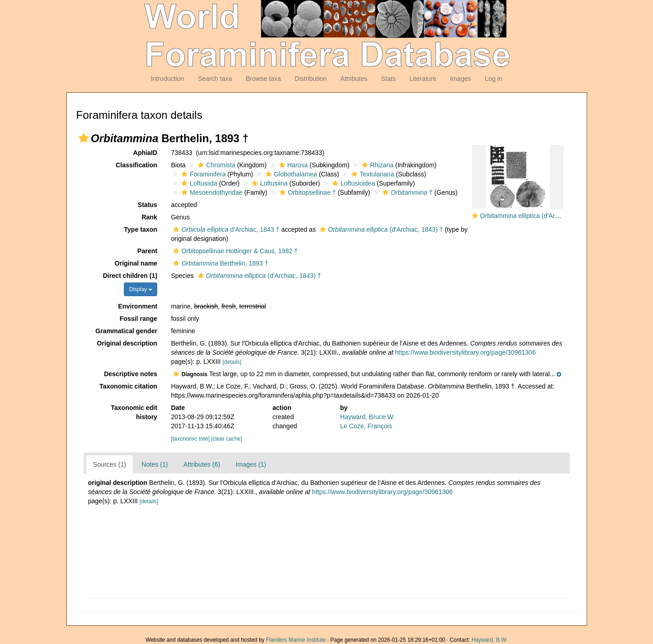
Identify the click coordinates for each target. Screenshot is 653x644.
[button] (84, 138)
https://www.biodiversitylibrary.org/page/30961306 (466, 352)
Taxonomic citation (129, 386)
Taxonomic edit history (134, 412)
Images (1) (251, 464)
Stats (388, 79)
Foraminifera (202, 174)
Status (147, 205)
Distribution (311, 79)
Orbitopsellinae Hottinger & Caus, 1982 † (234, 251)
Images (461, 79)
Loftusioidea (353, 183)
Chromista (215, 165)
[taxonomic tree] (190, 439)
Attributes (354, 79)
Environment (138, 306)
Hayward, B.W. (490, 640)
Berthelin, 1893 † (220, 263)
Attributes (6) (202, 464)
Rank (149, 217)
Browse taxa (263, 79)
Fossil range (138, 319)
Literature (423, 79)
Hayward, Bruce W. (367, 417)
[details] (232, 362)
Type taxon (141, 229)
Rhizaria (377, 165)
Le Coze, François (366, 426)
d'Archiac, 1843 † (225, 229)
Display (141, 289)
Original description (127, 343)
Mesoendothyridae (211, 192)
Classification (136, 165)
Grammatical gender (126, 331)
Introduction (167, 79)
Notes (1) (155, 464)
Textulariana (372, 174)
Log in (494, 79)
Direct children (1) (130, 276)
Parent (148, 251)
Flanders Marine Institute (296, 640)
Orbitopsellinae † (307, 192)
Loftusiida (198, 183)
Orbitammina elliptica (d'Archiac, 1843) (535, 216)
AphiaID (145, 153)
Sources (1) (110, 464)
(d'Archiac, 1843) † (380, 229)
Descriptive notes (130, 374)
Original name (136, 263)
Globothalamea (290, 174)
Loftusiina (268, 183)
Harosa (292, 165)
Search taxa (215, 79)
